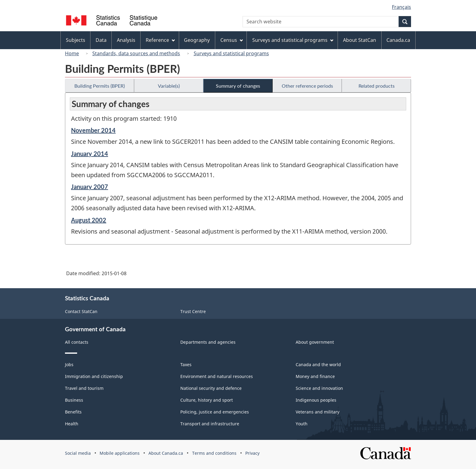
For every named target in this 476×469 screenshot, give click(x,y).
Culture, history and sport (207, 400)
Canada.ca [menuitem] (398, 40)
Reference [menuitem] (160, 40)
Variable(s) (169, 86)
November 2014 (93, 130)
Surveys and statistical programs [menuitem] (293, 40)
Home (72, 53)
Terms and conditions (214, 453)
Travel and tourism (84, 388)
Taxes (186, 364)
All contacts (77, 342)
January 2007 (90, 187)
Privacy (252, 453)
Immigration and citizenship (94, 376)
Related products (377, 86)
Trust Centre (193, 311)
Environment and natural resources (217, 376)
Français (401, 7)
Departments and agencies (208, 342)
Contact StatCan (81, 311)
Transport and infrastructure (210, 424)
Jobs (69, 364)
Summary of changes (238, 86)
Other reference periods (307, 86)
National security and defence (211, 388)
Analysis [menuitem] (126, 40)
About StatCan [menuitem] (360, 40)
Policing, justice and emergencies (215, 412)
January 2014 (90, 154)
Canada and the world (318, 364)
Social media (78, 453)
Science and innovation (319, 388)
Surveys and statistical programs (231, 53)
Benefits (73, 412)
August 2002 (89, 220)
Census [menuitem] (232, 40)
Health (72, 424)
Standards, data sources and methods (136, 53)
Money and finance (315, 376)
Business (74, 400)
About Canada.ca (166, 453)
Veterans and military (318, 412)
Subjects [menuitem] (76, 40)
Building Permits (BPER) (100, 86)
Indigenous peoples (316, 400)
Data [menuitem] (101, 40)
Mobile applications (120, 453)
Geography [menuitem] (197, 40)
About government (315, 342)
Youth (302, 424)
